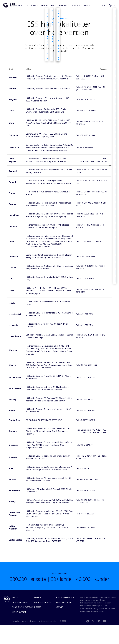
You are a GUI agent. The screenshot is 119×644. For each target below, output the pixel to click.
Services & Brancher (65, 597)
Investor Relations (43, 602)
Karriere (38, 597)
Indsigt (38, 607)
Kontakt (60, 607)
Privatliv (16, 621)
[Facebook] (88, 621)
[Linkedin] (99, 621)
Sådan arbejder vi (64, 602)
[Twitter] (93, 621)
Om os (15, 597)
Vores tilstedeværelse (22, 607)
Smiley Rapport (19, 612)
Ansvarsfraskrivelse (29, 621)
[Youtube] (104, 621)
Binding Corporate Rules (48, 621)
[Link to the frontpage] (9, 7)
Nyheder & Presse (20, 602)
